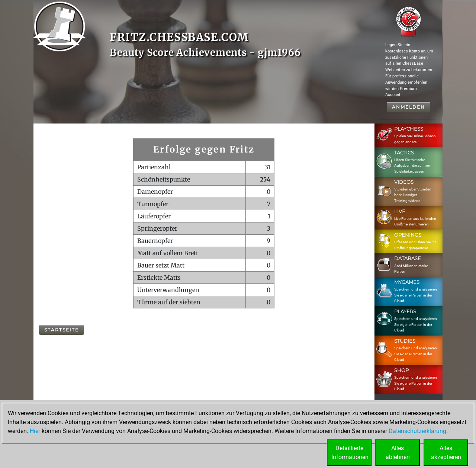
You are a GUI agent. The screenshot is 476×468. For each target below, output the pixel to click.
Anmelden (409, 107)
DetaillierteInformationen (350, 453)
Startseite (62, 330)
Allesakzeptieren (446, 453)
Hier (35, 431)
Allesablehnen (398, 453)
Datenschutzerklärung (417, 431)
